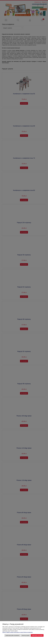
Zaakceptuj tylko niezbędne (12, 635)
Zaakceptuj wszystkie (37, 635)
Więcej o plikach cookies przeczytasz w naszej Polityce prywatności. (18, 632)
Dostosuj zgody (26, 635)
